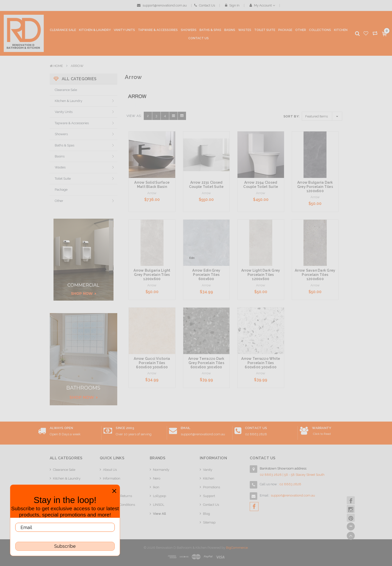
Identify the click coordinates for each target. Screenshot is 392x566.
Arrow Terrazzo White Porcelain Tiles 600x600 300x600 (261, 363)
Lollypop (159, 496)
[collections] (320, 30)
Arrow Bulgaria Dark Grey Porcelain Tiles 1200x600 (315, 187)
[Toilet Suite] (265, 31)
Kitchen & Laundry (68, 101)
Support (209, 496)
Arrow (77, 66)
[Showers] (189, 31)
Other (59, 201)
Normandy (161, 470)
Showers (61, 134)
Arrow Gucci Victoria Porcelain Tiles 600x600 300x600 (152, 363)
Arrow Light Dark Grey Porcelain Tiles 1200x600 (261, 275)
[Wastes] (245, 31)
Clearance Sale (66, 90)
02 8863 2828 (256, 434)
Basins (60, 156)
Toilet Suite (63, 179)
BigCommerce (237, 548)
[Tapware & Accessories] (158, 31)
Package (61, 190)
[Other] (301, 31)
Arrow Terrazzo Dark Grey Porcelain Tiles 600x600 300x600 (206, 363)
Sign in (232, 5)
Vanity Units (64, 112)
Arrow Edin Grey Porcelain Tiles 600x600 (206, 275)
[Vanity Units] (124, 31)
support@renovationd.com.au (162, 5)
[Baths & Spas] (210, 31)
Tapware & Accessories (72, 123)
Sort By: (292, 116)
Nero (157, 478)
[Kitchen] (341, 30)
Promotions (211, 487)
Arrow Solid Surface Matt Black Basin (152, 185)
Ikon (156, 487)
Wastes (60, 167)
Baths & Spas (64, 145)
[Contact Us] (198, 38)
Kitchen (209, 478)
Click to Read (322, 434)
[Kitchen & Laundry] (95, 31)
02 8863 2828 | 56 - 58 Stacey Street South (292, 475)
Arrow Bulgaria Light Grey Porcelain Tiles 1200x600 (152, 275)
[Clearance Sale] (63, 30)
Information (112, 478)
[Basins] (230, 31)
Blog (206, 514)
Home (58, 66)
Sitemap (209, 522)
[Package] (285, 30)
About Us (110, 470)
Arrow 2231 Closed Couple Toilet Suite (206, 185)
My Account (262, 5)
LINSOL (159, 505)
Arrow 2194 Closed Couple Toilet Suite (261, 185)
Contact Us (205, 5)
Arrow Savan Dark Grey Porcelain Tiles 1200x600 (315, 275)
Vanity (208, 470)
